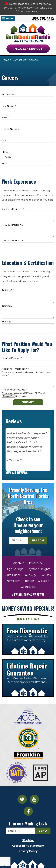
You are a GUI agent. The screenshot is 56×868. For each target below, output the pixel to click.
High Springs (14, 569)
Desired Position (12, 358)
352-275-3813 (43, 19)
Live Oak (45, 575)
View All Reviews (17, 473)
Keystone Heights (38, 569)
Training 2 (7, 306)
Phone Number (12, 129)
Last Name (9, 106)
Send (43, 831)
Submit (28, 402)
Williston (43, 581)
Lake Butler (13, 575)
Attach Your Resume (14, 390)
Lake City (30, 575)
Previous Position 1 (13, 209)
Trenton (29, 581)
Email (6, 117)
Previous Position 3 (12, 240)
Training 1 (8, 290)
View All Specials (28, 619)
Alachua (19, 563)
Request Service (28, 49)
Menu (9, 19)
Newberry (13, 581)
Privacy (3, 865)
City (5, 140)
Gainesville (28, 587)
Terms (8, 865)
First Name (9, 94)
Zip (4, 163)
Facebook (28, 811)
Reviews (14, 421)
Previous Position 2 (12, 225)
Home (5, 60)
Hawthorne (35, 563)
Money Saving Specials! (28, 608)
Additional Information (15, 369)
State (6, 152)
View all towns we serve (28, 595)
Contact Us (19, 60)
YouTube (34, 799)
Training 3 (7, 322)
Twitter (22, 799)
